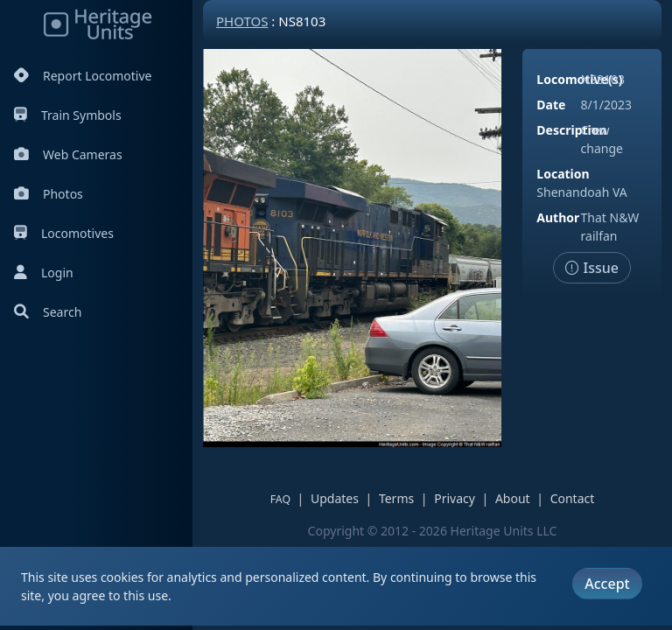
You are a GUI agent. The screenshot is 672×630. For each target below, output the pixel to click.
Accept (607, 584)
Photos (49, 194)
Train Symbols (68, 115)
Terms (396, 498)
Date (551, 105)
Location (563, 174)
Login (44, 273)
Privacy (455, 498)
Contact (573, 498)
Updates (335, 498)
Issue (592, 268)
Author (558, 217)
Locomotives (64, 233)
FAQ (280, 499)
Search (48, 312)
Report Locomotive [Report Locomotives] (83, 76)
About (513, 498)
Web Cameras (68, 154)
